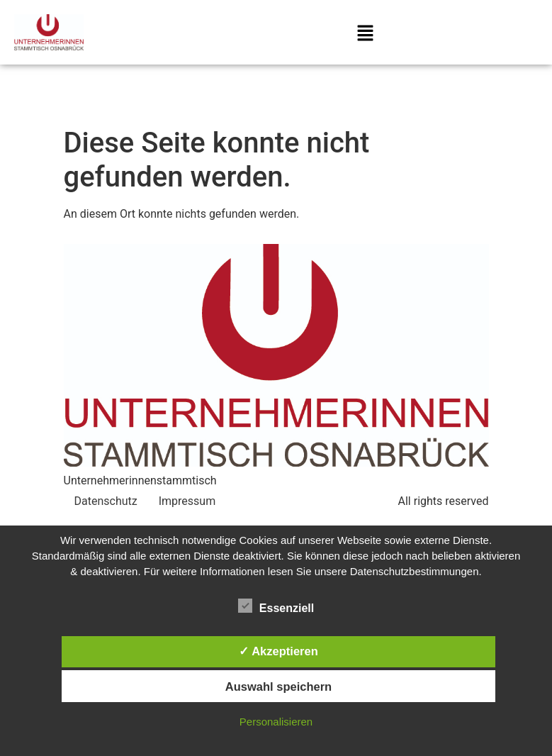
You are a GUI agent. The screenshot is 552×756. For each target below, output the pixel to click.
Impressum (187, 501)
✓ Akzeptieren (278, 651)
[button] (366, 35)
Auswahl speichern (278, 686)
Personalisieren (276, 722)
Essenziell (276, 606)
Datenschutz (106, 501)
